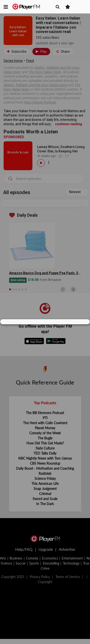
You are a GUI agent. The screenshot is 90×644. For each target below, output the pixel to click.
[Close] (84, 322)
